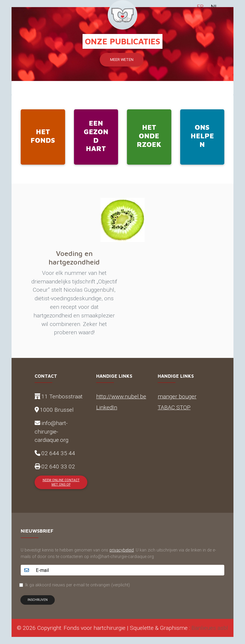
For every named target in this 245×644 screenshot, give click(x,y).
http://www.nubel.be (121, 396)
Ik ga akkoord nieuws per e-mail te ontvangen (78, 585)
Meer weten (122, 60)
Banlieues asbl (210, 628)
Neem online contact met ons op (61, 482)
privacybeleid (122, 550)
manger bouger (177, 396)
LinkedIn (107, 407)
